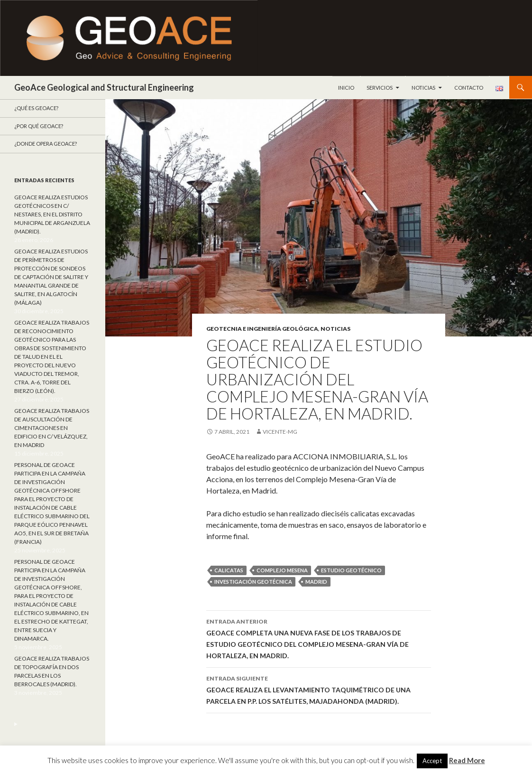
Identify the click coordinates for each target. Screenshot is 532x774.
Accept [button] (432, 761)
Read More (467, 760)
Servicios (380, 88)
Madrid (316, 582)
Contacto (469, 88)
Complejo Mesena (282, 570)
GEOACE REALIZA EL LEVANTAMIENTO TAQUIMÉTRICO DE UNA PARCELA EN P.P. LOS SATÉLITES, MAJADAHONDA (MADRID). (319, 689)
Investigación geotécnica (253, 582)
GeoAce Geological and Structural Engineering (104, 87)
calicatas (229, 570)
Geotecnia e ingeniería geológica (262, 329)
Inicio (346, 88)
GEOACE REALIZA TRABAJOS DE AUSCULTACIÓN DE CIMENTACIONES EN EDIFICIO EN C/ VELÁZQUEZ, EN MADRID (52, 428)
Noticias (423, 88)
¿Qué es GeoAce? (36, 108)
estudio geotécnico (351, 570)
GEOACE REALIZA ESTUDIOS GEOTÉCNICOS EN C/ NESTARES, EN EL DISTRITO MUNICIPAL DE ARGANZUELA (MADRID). (52, 214)
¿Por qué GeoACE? (39, 126)
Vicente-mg (280, 432)
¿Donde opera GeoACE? (46, 144)
